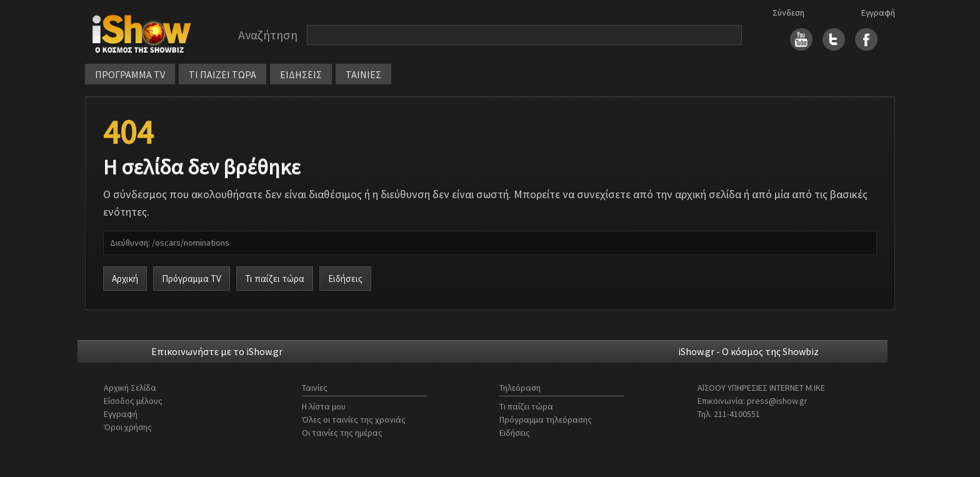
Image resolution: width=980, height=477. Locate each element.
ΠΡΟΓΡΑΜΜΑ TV (130, 74)
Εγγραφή (878, 13)
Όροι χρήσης (128, 427)
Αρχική (125, 279)
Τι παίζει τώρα (275, 279)
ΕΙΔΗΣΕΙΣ (301, 74)
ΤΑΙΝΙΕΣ (363, 74)
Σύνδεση (788, 13)
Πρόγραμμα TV (192, 279)
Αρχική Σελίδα (130, 388)
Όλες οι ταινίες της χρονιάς (354, 419)
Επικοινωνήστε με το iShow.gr (217, 351)
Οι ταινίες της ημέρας (342, 433)
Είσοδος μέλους (133, 401)
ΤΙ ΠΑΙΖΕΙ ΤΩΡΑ (222, 74)
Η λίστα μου (324, 406)
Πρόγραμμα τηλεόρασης (546, 419)
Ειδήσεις (345, 279)
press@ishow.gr (777, 401)
